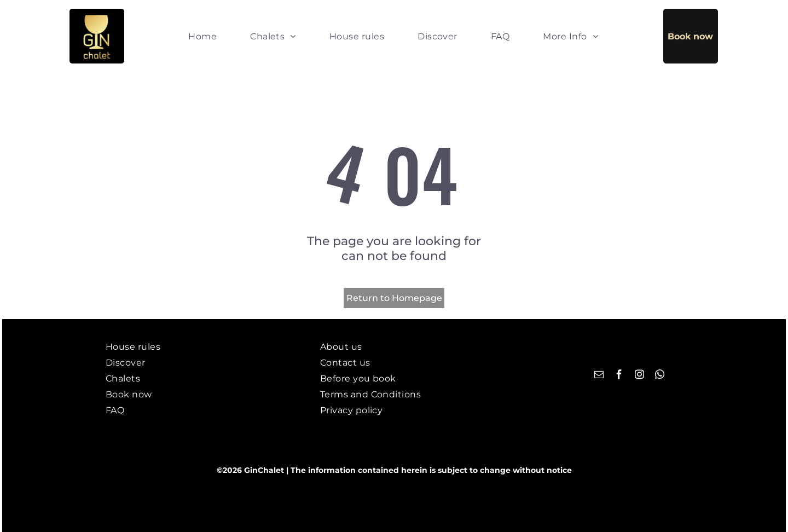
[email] (599, 376)
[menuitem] (202, 36)
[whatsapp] (660, 376)
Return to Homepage (394, 298)
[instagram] (639, 376)
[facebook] (619, 376)
